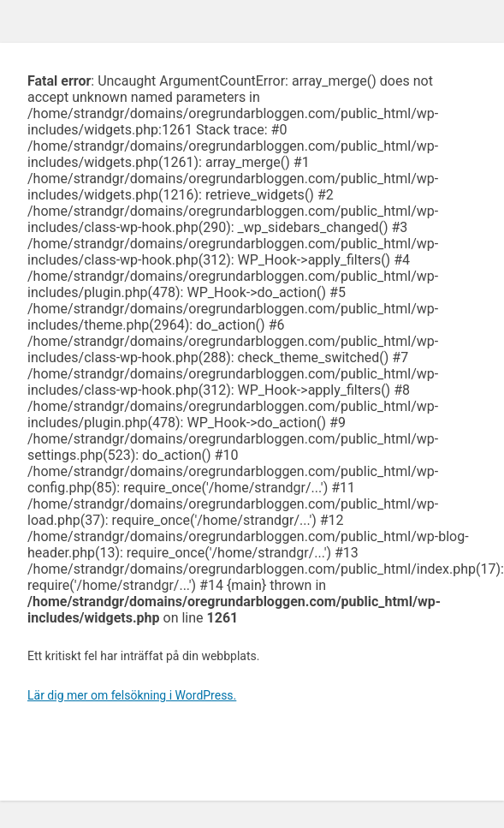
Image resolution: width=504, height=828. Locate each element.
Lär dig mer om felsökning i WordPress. (132, 695)
